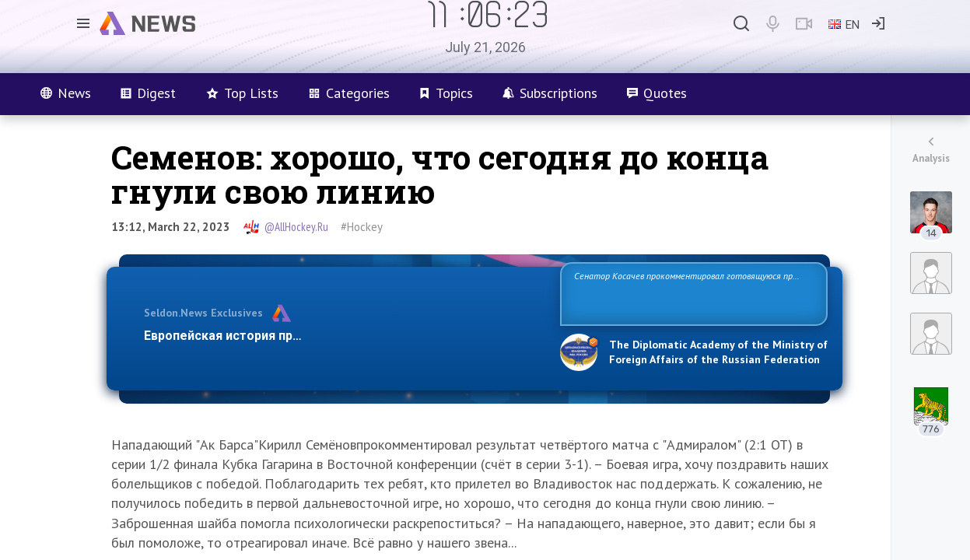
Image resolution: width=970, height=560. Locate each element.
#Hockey (362, 227)
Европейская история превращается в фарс (278, 336)
